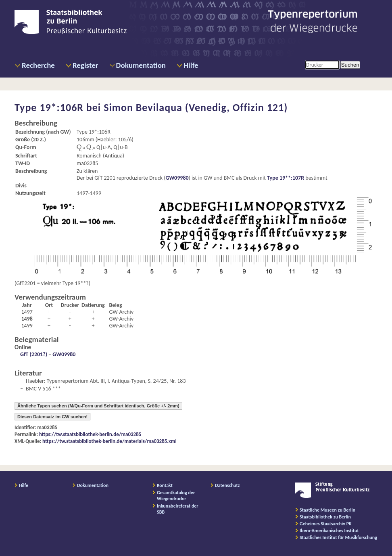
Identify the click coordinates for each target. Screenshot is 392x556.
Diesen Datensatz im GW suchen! (52, 417)
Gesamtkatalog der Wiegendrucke (176, 496)
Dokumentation (141, 65)
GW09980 (177, 178)
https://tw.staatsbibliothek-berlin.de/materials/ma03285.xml (109, 441)
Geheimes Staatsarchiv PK (326, 524)
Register (85, 65)
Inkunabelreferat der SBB (178, 509)
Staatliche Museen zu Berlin (327, 510)
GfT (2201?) (34, 354)
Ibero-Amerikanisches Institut (329, 531)
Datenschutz (227, 485)
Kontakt (165, 485)
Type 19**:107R (286, 178)
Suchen (350, 65)
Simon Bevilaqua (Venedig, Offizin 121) (196, 107)
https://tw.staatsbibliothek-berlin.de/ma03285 (90, 434)
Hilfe (191, 65)
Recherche (38, 65)
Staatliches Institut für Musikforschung (338, 537)
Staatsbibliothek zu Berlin (325, 517)
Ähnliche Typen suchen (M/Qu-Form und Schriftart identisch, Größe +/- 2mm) (98, 406)
